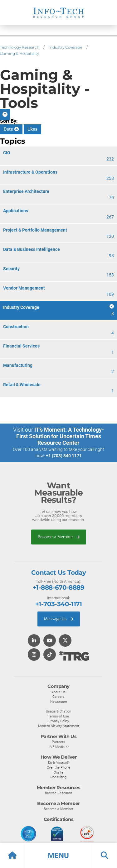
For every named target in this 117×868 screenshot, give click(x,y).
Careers (58, 697)
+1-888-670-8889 (58, 587)
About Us (58, 692)
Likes (32, 129)
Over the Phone (58, 767)
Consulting (58, 777)
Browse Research (58, 793)
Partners (58, 742)
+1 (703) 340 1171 (64, 456)
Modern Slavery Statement (59, 726)
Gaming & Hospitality (19, 53)
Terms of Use (58, 716)
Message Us (59, 619)
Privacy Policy (59, 721)
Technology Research (20, 47)
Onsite (58, 772)
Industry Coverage (66, 47)
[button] (58, 856)
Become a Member (59, 537)
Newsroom (59, 702)
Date (11, 129)
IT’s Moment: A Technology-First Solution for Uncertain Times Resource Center (60, 436)
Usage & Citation (58, 711)
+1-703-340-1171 (58, 604)
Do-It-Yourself (58, 763)
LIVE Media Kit (58, 747)
